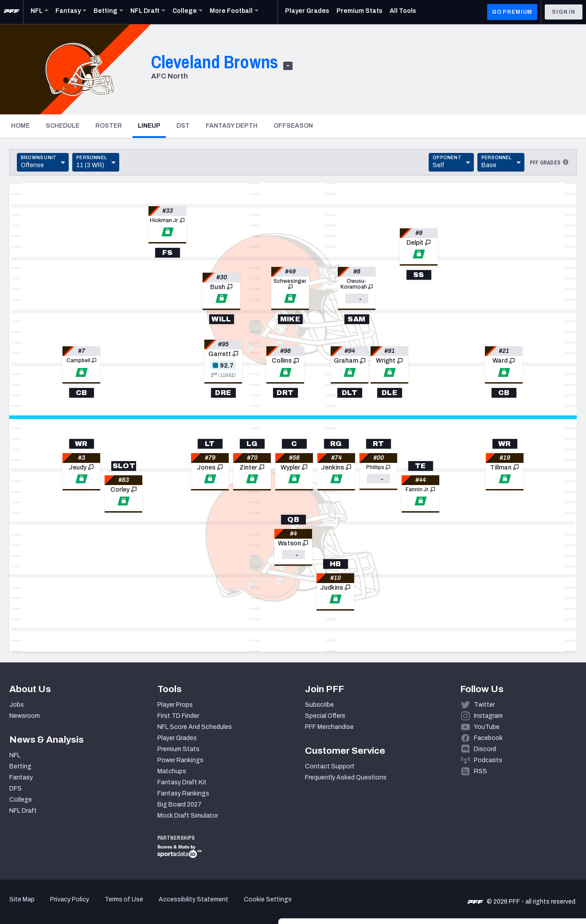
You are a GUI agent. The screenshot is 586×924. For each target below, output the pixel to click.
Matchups (172, 771)
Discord (485, 749)
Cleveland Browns (215, 62)
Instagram (488, 716)
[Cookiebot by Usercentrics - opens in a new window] (57, 907)
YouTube (487, 727)
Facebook (488, 738)
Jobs (17, 705)
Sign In (564, 12)
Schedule (63, 126)
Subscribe (319, 705)
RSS (481, 771)
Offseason (293, 126)
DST (183, 126)
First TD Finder (178, 716)
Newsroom (25, 716)
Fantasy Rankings (183, 793)
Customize (512, 863)
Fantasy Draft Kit (182, 782)
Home (20, 126)
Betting (20, 766)
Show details (137, 906)
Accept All (512, 834)
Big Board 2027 (180, 805)
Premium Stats (178, 749)
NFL (15, 755)
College (21, 800)
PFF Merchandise (329, 727)
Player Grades (177, 738)
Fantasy (21, 777)
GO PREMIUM (512, 12)
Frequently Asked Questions (346, 777)
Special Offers (325, 716)
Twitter (484, 705)
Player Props (175, 705)
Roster (109, 126)
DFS (16, 789)
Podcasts (488, 760)
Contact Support (330, 766)
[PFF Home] (12, 12)
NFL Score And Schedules (195, 727)
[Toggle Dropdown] (43, 162)
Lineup (152, 125)
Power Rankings (180, 760)
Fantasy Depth (232, 126)
